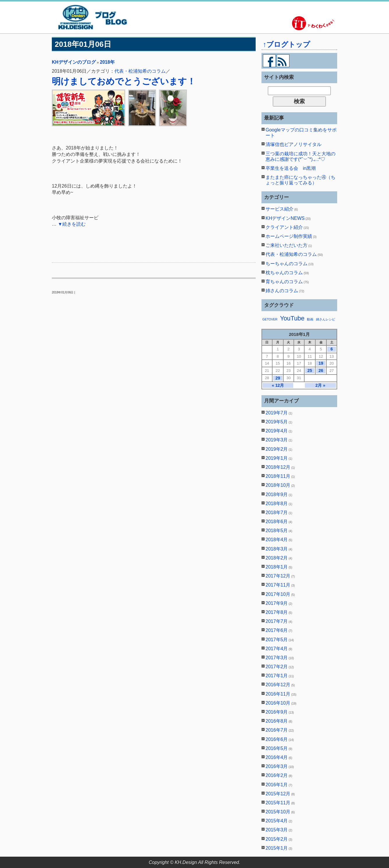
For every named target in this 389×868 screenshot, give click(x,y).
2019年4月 (277, 431)
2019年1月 (277, 458)
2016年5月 (277, 748)
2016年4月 (277, 757)
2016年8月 (277, 721)
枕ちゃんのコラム (284, 273)
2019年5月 (277, 422)
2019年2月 (277, 449)
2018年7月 (277, 513)
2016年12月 (278, 685)
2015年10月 (278, 812)
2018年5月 (277, 531)
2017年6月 (277, 630)
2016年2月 (277, 775)
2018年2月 (277, 558)
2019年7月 (277, 413)
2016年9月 (277, 712)
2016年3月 (277, 766)
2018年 (107, 62)
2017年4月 (277, 649)
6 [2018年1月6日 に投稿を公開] (332, 349)
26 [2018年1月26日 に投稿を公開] (321, 370)
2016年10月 (278, 703)
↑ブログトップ (287, 44)
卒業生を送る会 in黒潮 (291, 168)
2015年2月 (277, 839)
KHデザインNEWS (285, 218)
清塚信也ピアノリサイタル (293, 144)
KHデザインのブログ (74, 62)
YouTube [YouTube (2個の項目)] (292, 318)
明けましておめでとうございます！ (124, 81)
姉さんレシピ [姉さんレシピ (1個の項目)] (326, 319)
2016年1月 (277, 785)
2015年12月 (278, 794)
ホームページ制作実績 (289, 236)
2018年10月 (278, 485)
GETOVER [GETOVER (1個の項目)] (270, 319)
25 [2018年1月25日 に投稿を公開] (310, 370)
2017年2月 (277, 667)
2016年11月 (278, 694)
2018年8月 (277, 503)
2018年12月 (278, 467)
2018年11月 (278, 476)
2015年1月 (277, 848)
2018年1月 (277, 567)
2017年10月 (278, 594)
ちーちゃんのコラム (287, 264)
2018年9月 (277, 494)
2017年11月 (278, 585)
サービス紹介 (280, 209)
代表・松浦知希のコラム (140, 71)
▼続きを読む (72, 224)
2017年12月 (278, 576)
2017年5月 (277, 640)
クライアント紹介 (284, 227)
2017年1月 (277, 676)
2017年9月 (277, 603)
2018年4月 (277, 540)
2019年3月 (277, 440)
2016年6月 (277, 739)
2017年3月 (277, 658)
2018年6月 (277, 522)
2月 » (320, 385)
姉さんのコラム (282, 291)
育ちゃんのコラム (284, 282)
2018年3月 (277, 549)
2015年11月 (278, 803)
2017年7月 (277, 621)
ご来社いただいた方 (287, 245)
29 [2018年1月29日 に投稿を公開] (278, 378)
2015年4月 (277, 821)
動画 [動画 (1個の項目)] (310, 319)
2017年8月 (277, 612)
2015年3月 (277, 830)
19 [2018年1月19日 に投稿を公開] (321, 363)
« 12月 (278, 385)
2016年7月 (277, 730)
